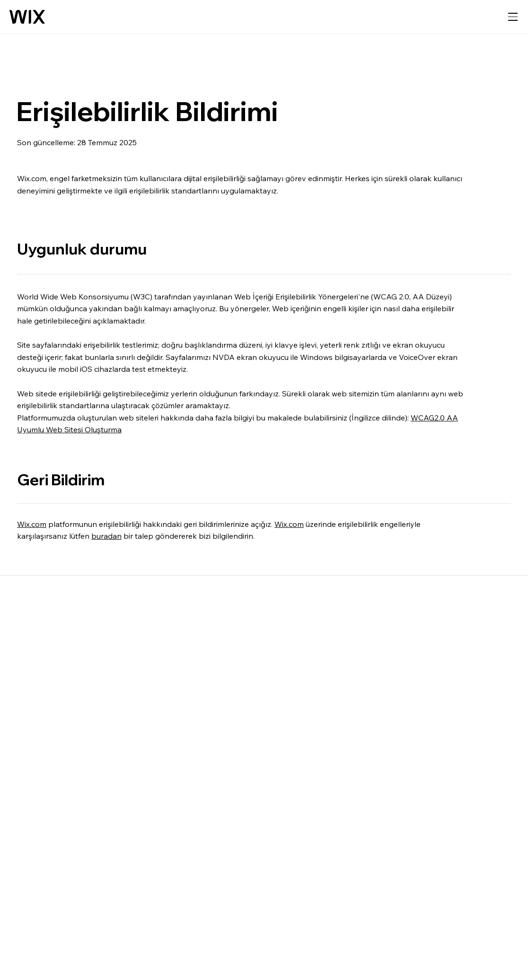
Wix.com (32, 524)
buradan (106, 536)
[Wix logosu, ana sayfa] (27, 17)
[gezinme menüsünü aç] (513, 17)
